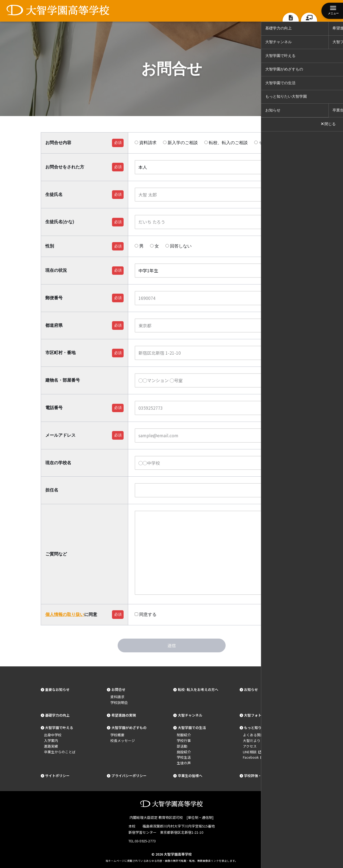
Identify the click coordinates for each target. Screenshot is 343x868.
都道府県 (54, 325)
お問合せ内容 (58, 143)
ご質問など (56, 554)
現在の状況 (56, 270)
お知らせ (251, 689)
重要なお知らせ (57, 689)
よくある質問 (253, 735)
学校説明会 (119, 702)
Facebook (253, 757)
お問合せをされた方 (65, 167)
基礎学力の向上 (57, 715)
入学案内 (51, 740)
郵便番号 (54, 298)
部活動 (182, 746)
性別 (50, 246)
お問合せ (118, 689)
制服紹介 (184, 735)
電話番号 (54, 408)
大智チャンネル (190, 715)
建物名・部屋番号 (63, 380)
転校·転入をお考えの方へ (198, 689)
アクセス (250, 746)
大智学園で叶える (59, 728)
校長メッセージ (123, 740)
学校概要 (117, 735)
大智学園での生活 (192, 728)
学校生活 (184, 757)
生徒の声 (184, 763)
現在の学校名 (58, 463)
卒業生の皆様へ (190, 776)
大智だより (252, 740)
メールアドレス (60, 435)
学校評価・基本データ (262, 776)
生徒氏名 (54, 194)
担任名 (52, 490)
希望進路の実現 (124, 715)
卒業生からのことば (60, 752)
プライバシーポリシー (129, 776)
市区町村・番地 (60, 353)
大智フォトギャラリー (262, 715)
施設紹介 (184, 752)
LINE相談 (252, 752)
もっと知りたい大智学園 (263, 728)
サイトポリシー (57, 776)
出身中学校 (53, 735)
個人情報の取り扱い (65, 614)
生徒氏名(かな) (60, 222)
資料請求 (117, 697)
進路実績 (51, 746)
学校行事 (184, 740)
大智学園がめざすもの (129, 728)
